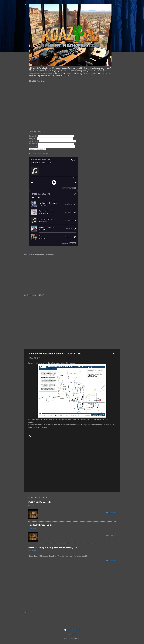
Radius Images (77, 634)
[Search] (119, 6)
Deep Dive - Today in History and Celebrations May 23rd (53, 548)
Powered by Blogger (72, 630)
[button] (114, 354)
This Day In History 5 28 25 (40, 525)
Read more (111, 513)
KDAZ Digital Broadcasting (40, 502)
